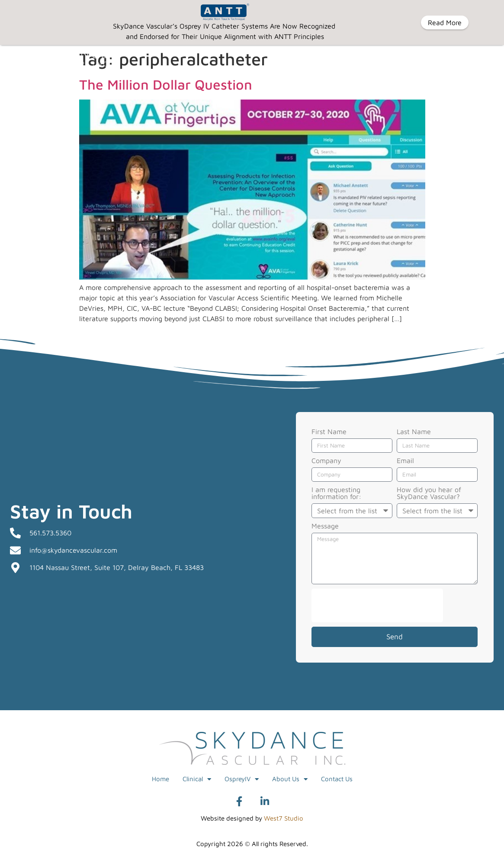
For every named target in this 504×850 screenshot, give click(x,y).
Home (161, 779)
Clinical (197, 779)
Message (325, 526)
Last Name (414, 432)
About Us (290, 779)
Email (405, 461)
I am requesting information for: (336, 493)
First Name (329, 432)
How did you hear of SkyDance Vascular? (429, 493)
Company (326, 461)
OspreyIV (242, 779)
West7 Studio (284, 818)
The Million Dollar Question (166, 84)
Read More (445, 23)
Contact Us (337, 779)
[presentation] (377, 605)
